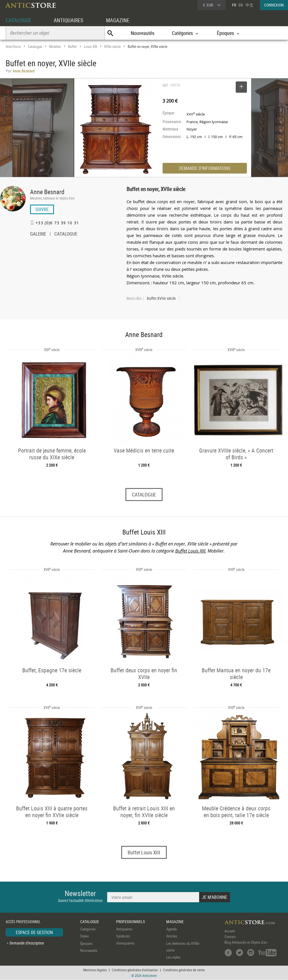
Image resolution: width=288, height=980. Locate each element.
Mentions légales (95, 970)
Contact (230, 937)
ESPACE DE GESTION (34, 932)
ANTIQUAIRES (71, 20)
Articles (172, 936)
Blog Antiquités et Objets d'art (246, 942)
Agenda (171, 929)
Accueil (230, 931)
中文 (249, 5)
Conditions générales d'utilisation (135, 970)
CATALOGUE (19, 20)
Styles (85, 936)
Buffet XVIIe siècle (161, 298)
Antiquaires (124, 929)
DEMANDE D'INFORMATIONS (205, 168)
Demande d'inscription (27, 943)
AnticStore (13, 46)
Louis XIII (90, 46)
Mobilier (55, 46)
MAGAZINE (121, 20)
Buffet (72, 46)
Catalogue (35, 46)
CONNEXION (274, 5)
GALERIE (38, 234)
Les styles (173, 957)
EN (241, 5)
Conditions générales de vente (184, 970)
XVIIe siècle (112, 46)
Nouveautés (143, 33)
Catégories (88, 929)
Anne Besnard (47, 192)
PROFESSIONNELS (130, 922)
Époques (86, 943)
